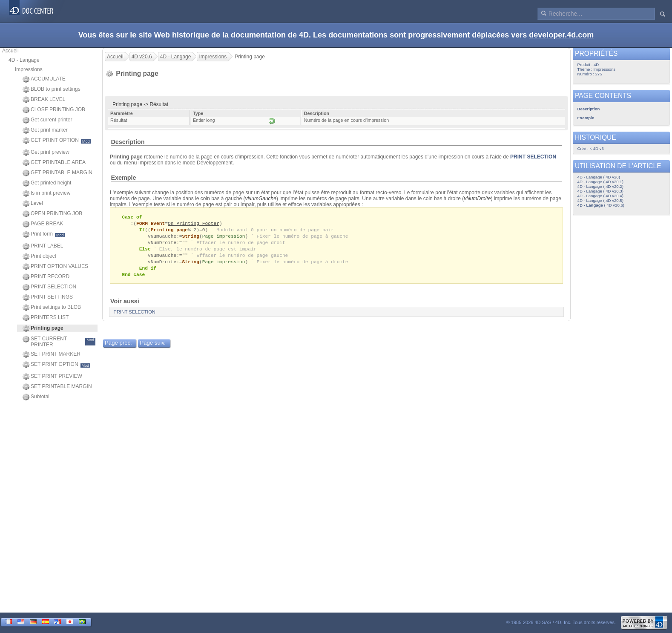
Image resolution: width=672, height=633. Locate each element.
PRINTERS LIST (46, 318)
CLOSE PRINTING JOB (54, 110)
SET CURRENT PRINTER (59, 342)
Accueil (10, 51)
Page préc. (118, 347)
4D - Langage (24, 60)
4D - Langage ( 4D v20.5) (600, 200)
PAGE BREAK (43, 224)
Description (128, 142)
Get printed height (47, 183)
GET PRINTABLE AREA (54, 163)
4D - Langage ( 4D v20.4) (600, 196)
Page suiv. (153, 347)
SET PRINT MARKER (52, 354)
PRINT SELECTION (49, 287)
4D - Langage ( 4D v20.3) (600, 191)
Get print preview (46, 152)
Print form (44, 234)
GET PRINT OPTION (57, 141)
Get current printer (47, 120)
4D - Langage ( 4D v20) (599, 177)
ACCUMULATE (44, 79)
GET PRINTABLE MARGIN (57, 173)
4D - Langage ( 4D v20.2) (600, 186)
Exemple (123, 178)
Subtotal (36, 397)
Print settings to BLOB (52, 308)
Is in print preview (46, 193)
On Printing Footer (194, 224)
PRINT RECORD (46, 277)
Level (33, 204)
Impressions (29, 69)
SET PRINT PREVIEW (52, 377)
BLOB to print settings (52, 89)
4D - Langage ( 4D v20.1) (600, 182)
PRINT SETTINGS (48, 297)
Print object (39, 256)
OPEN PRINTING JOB (52, 214)
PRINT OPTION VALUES (55, 267)
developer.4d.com (561, 35)
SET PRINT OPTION (56, 365)
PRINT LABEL (43, 246)
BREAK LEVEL (44, 100)
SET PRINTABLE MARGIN (57, 387)
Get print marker (45, 130)
